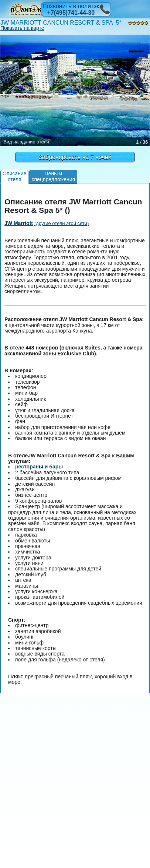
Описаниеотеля (14, 176)
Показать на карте (22, 28)
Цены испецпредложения (53, 176)
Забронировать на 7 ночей (75, 157)
